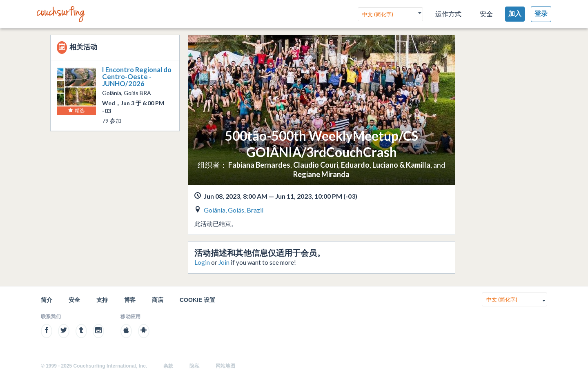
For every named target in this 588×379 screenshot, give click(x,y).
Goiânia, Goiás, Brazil (234, 210)
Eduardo (355, 165)
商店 (158, 300)
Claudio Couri (316, 165)
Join (224, 262)
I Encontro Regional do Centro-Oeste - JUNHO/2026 (137, 76)
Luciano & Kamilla (401, 165)
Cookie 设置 (197, 300)
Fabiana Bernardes (259, 165)
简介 (47, 300)
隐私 (194, 366)
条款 (168, 366)
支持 (102, 300)
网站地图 (225, 366)
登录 (541, 14)
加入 (515, 14)
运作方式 (448, 14)
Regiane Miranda (321, 174)
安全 (486, 14)
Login (202, 262)
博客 (130, 300)
